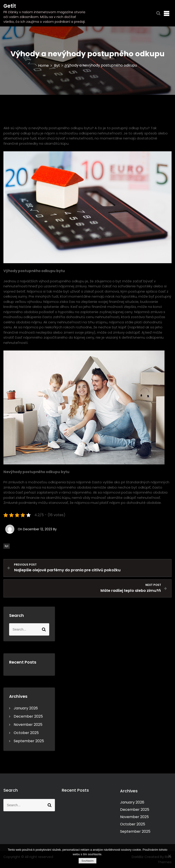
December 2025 (28, 716)
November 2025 (28, 725)
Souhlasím (87, 861)
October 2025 (26, 733)
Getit (10, 6)
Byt (7, 546)
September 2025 (29, 741)
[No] (169, 856)
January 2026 (26, 708)
